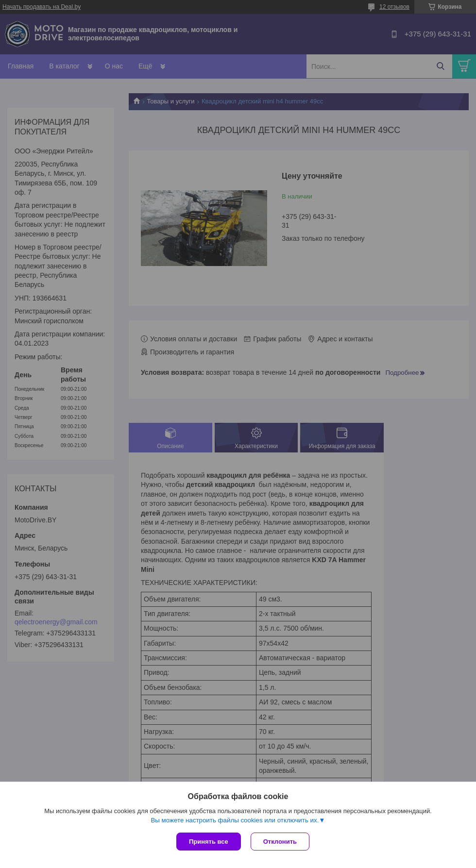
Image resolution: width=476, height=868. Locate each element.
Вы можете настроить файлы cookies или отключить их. (235, 820)
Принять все (209, 842)
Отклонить (280, 842)
